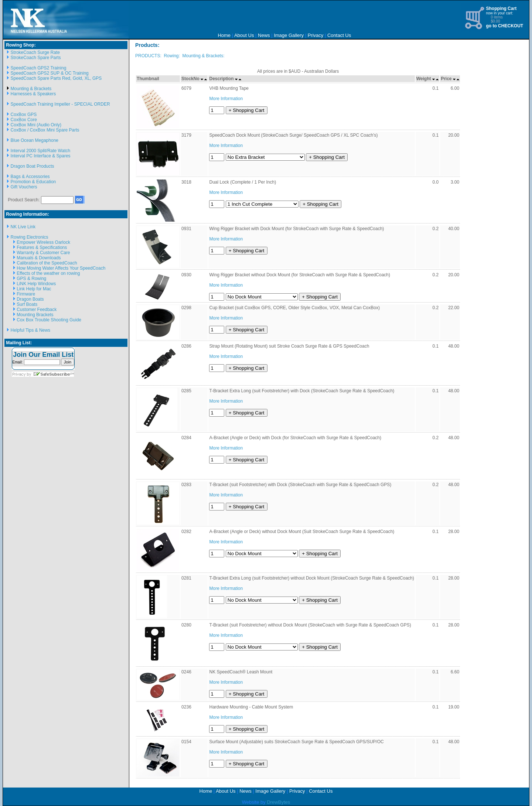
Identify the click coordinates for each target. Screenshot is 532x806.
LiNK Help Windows (36, 284)
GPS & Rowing (31, 279)
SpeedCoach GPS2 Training (39, 68)
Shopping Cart (501, 8)
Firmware (26, 294)
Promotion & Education (33, 182)
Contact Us (339, 35)
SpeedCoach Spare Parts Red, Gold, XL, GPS (56, 78)
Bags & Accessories (30, 177)
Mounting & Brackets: (203, 56)
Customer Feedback (37, 310)
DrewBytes (278, 802)
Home (224, 35)
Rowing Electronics (30, 237)
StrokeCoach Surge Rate (35, 52)
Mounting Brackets (35, 315)
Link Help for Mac (34, 289)
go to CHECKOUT (504, 26)
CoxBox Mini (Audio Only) (36, 125)
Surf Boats (27, 304)
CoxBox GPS (24, 115)
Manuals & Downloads (39, 258)
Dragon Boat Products (33, 166)
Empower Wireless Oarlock (43, 242)
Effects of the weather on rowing (48, 273)
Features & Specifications (42, 247)
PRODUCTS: (148, 56)
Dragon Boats (30, 299)
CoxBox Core (24, 120)
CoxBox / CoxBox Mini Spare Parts (45, 130)
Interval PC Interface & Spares (41, 156)
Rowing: (172, 56)
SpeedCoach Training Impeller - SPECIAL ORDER (60, 104)
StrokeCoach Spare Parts (36, 58)
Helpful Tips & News (30, 330)
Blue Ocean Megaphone (35, 140)
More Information (226, 99)
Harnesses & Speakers (33, 94)
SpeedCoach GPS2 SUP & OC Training (50, 73)
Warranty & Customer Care (43, 253)
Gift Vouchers (24, 187)
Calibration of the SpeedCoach (47, 263)
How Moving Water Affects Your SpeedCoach (61, 268)
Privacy (316, 35)
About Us (244, 35)
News (264, 35)
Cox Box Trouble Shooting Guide (49, 320)
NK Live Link (23, 227)
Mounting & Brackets (31, 89)
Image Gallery (289, 35)
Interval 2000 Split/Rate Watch (41, 151)
